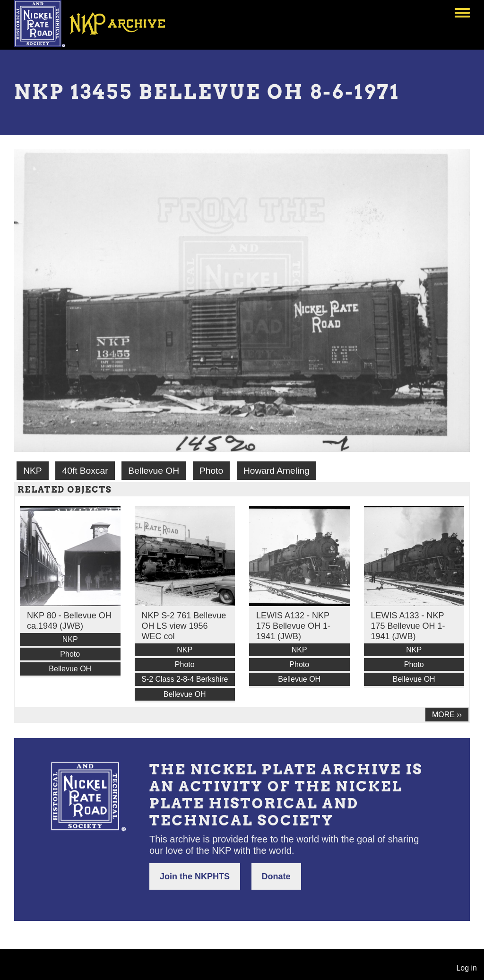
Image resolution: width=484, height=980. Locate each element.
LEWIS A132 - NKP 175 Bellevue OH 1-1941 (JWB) (293, 626)
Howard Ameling (277, 471)
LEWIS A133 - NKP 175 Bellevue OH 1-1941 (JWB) (408, 626)
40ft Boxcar (85, 471)
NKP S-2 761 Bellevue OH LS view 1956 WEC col (184, 626)
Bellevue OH (154, 471)
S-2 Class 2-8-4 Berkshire (185, 679)
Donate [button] (276, 876)
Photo (211, 471)
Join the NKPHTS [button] (195, 876)
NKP (32, 471)
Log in (467, 968)
